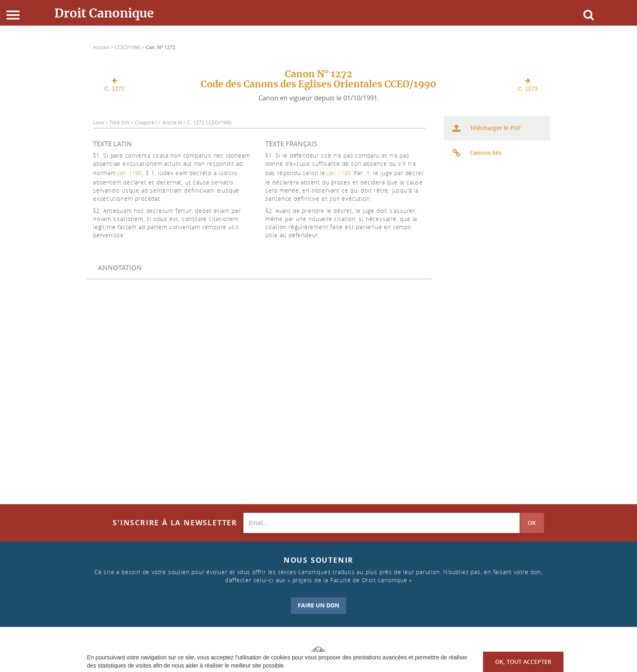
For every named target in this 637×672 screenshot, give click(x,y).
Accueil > (104, 47)
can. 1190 (129, 173)
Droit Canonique (104, 13)
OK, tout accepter (523, 662)
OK (532, 523)
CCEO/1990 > (130, 47)
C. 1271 (114, 85)
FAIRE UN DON (318, 605)
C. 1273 (528, 85)
